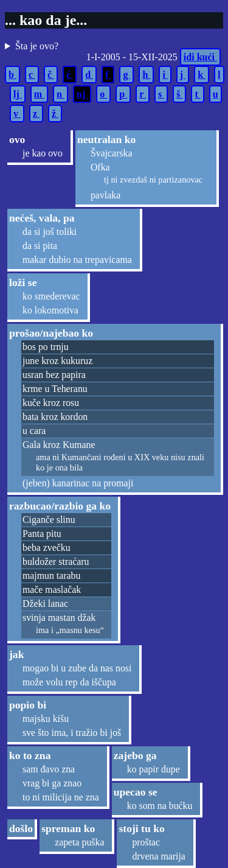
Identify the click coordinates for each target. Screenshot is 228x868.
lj (18, 94)
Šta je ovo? (37, 46)
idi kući (200, 57)
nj (82, 94)
